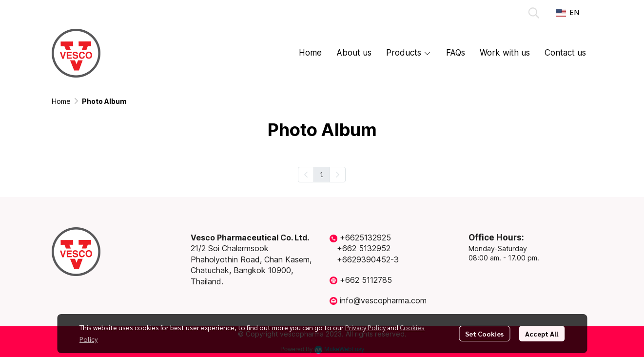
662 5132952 (366, 248)
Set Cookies (484, 334)
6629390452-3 (371, 259)
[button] (534, 13)
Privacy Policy (365, 327)
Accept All (542, 334)
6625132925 (368, 238)
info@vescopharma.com (383, 300)
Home (61, 101)
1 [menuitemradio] (322, 174)
